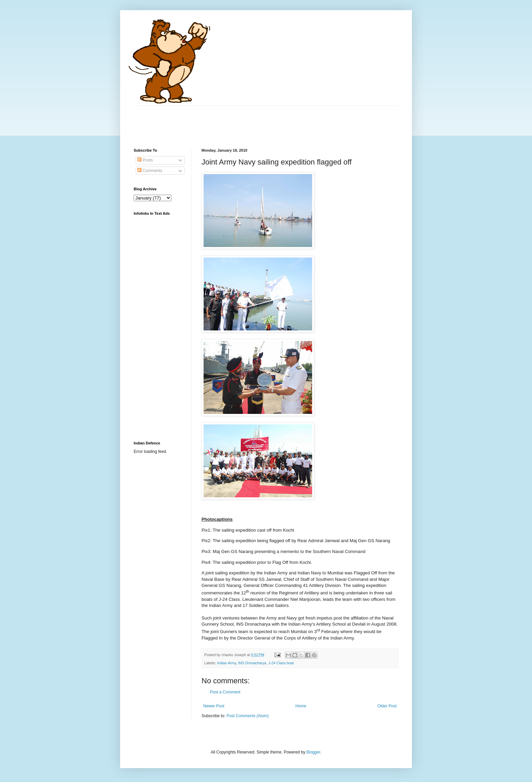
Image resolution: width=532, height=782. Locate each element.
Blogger (313, 752)
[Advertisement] (257, 121)
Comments (150, 171)
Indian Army (227, 663)
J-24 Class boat (281, 663)
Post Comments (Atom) (248, 716)
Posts (145, 160)
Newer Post (214, 706)
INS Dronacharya (252, 663)
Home (301, 706)
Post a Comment (225, 692)
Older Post (387, 706)
